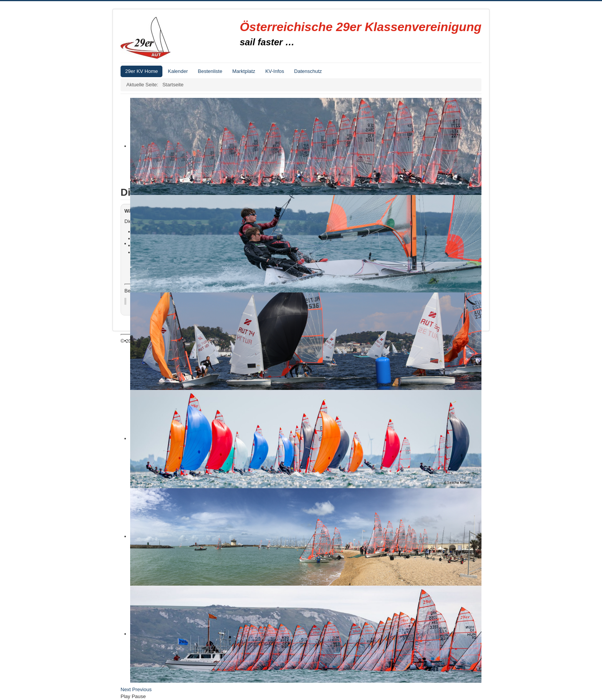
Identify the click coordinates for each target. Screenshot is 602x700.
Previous (142, 689)
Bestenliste (210, 71)
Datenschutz (308, 71)
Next (126, 689)
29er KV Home (141, 71)
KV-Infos (275, 71)
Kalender (178, 71)
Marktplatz (244, 71)
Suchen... (305, 235)
